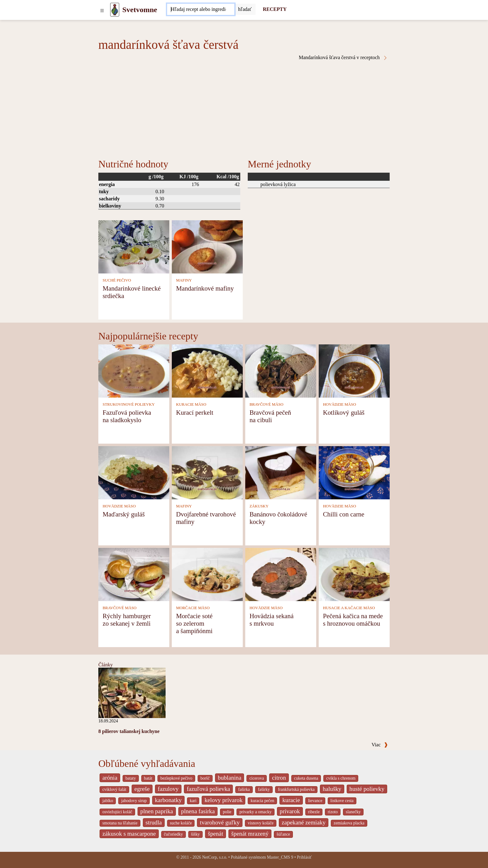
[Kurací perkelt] (207, 370)
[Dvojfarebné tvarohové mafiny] (207, 472)
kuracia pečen (262, 801)
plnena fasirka (198, 811)
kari (193, 801)
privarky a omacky (255, 812)
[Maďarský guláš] (134, 472)
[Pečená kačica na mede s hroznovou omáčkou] (354, 574)
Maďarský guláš (124, 514)
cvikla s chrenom (341, 778)
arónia (110, 778)
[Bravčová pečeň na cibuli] (281, 370)
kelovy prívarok (223, 800)
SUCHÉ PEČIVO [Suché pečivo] (117, 280)
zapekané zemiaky (304, 822)
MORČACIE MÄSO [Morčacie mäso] (193, 608)
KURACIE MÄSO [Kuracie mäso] (191, 404)
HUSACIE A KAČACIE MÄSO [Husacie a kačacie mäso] (349, 608)
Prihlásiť (304, 857)
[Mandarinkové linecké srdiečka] (134, 246)
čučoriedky (174, 834)
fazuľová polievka (208, 789)
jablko (108, 801)
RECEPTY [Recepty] (275, 9)
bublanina (230, 778)
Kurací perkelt (195, 412)
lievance (315, 801)
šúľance (283, 834)
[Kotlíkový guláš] (354, 370)
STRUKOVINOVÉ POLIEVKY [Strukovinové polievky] (129, 404)
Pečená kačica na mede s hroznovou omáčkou (353, 620)
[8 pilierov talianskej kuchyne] (132, 692)
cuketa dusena (306, 778)
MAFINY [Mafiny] (184, 280)
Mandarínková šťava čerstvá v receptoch (343, 58)
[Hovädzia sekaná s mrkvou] (281, 574)
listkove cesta (342, 801)
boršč (205, 778)
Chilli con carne (344, 514)
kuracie (291, 800)
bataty (131, 778)
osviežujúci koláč (117, 812)
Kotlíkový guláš (344, 412)
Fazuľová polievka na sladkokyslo (127, 416)
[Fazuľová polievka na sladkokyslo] (134, 370)
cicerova (257, 778)
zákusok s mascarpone (129, 834)
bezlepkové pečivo (176, 778)
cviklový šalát (114, 789)
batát (148, 778)
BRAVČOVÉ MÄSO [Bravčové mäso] (267, 404)
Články (106, 665)
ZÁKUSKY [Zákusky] (259, 506)
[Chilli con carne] (354, 472)
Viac (380, 745)
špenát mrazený (250, 834)
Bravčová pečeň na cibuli (270, 416)
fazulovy (168, 789)
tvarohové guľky (220, 822)
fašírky (264, 789)
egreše (142, 789)
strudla (154, 822)
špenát (216, 834)
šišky (195, 834)
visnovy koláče (261, 823)
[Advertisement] (244, 107)
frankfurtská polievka (296, 789)
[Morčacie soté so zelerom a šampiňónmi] (207, 574)
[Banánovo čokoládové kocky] (281, 472)
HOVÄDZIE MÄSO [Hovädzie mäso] (340, 404)
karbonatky (168, 800)
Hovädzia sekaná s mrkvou (272, 620)
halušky (332, 789)
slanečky (353, 812)
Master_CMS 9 (280, 857)
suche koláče (181, 823)
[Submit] (245, 9)
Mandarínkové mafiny (205, 288)
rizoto (333, 812)
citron (279, 778)
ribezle (314, 812)
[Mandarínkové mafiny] (207, 246)
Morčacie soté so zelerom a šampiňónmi (194, 623)
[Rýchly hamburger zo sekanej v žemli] (134, 574)
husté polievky (367, 789)
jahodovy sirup (134, 801)
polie (227, 812)
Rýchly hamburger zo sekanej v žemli (127, 620)
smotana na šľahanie (120, 823)
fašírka (244, 789)
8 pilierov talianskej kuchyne (129, 731)
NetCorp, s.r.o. (215, 857)
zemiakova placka (349, 823)
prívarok (290, 811)
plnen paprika (157, 811)
